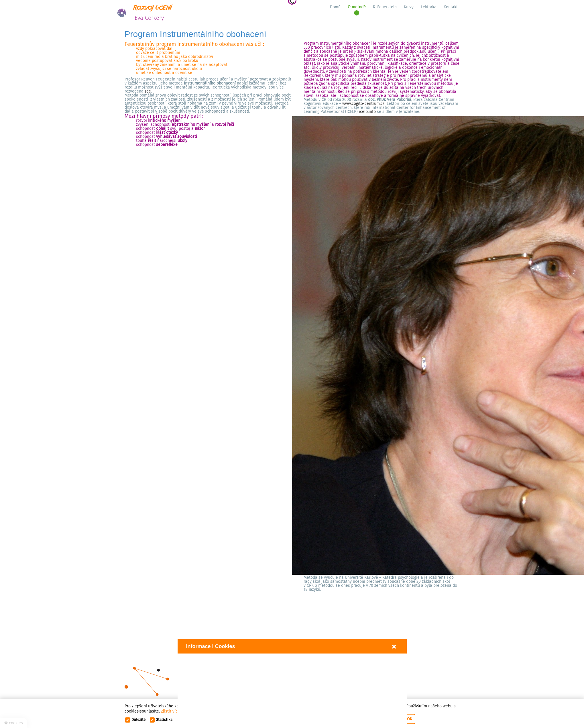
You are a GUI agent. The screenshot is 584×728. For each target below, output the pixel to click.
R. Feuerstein (385, 7)
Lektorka (429, 7)
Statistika (164, 720)
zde (148, 91)
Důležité (138, 720)
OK (410, 719)
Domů (335, 7)
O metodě (357, 7)
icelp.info (367, 112)
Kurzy (409, 7)
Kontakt (451, 7)
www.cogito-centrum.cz (363, 104)
